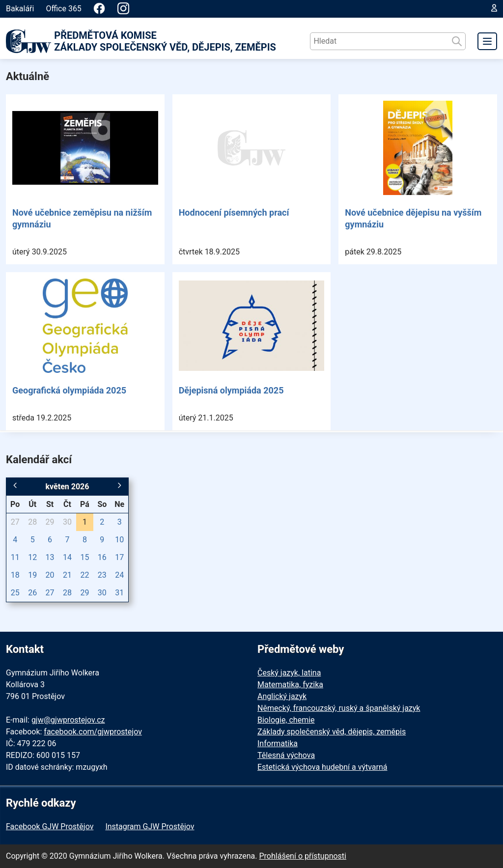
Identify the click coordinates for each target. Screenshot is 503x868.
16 (102, 557)
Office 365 (63, 9)
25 (15, 593)
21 (67, 575)
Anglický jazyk (282, 696)
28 (32, 522)
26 (32, 593)
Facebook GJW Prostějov (50, 826)
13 (50, 557)
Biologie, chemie (286, 720)
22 (84, 575)
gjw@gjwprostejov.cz (68, 720)
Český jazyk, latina (289, 673)
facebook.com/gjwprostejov (93, 732)
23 (102, 575)
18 (15, 575)
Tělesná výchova (286, 755)
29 (50, 522)
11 (15, 557)
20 (50, 575)
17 (119, 557)
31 (119, 593)
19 (32, 575)
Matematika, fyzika (290, 685)
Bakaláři (20, 9)
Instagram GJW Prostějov (150, 826)
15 (84, 557)
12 (32, 557)
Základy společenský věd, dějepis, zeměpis (332, 732)
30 (67, 522)
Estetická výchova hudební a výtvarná (322, 767)
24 (119, 575)
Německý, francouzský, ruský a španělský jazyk (339, 708)
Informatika (278, 743)
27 (15, 522)
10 (119, 540)
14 (67, 557)
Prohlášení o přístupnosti (303, 856)
